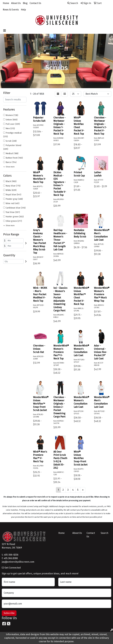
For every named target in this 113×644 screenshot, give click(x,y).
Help (23, 10)
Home (6, 3)
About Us (16, 3)
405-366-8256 (11, 555)
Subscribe (9, 613)
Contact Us (35, 3)
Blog (25, 3)
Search (73, 3)
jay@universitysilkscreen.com (18, 562)
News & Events (11, 10)
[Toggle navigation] (5, 31)
